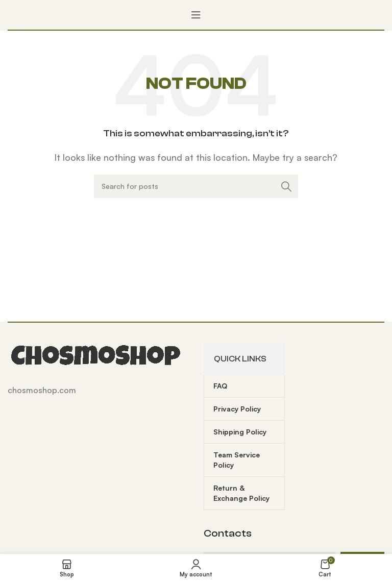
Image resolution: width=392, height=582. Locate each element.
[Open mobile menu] (196, 15)
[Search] (196, 186)
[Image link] (97, 355)
